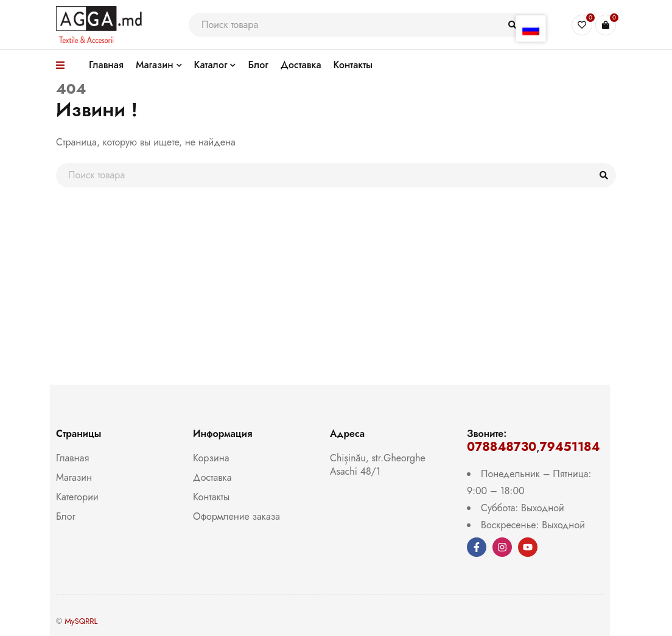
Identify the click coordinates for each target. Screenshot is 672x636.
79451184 (569, 447)
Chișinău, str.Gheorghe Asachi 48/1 (378, 465)
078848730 (502, 447)
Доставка (212, 477)
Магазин (74, 477)
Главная (72, 458)
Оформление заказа (236, 516)
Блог (66, 516)
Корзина (211, 458)
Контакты (211, 497)
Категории (77, 497)
